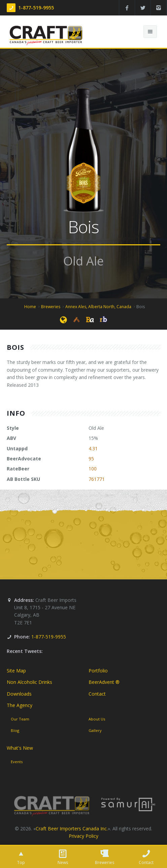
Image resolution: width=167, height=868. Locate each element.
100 (93, 469)
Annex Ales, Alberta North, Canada (98, 307)
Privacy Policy (83, 836)
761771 (97, 479)
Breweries (51, 307)
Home (30, 307)
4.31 (93, 448)
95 (91, 459)
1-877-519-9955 (36, 8)
